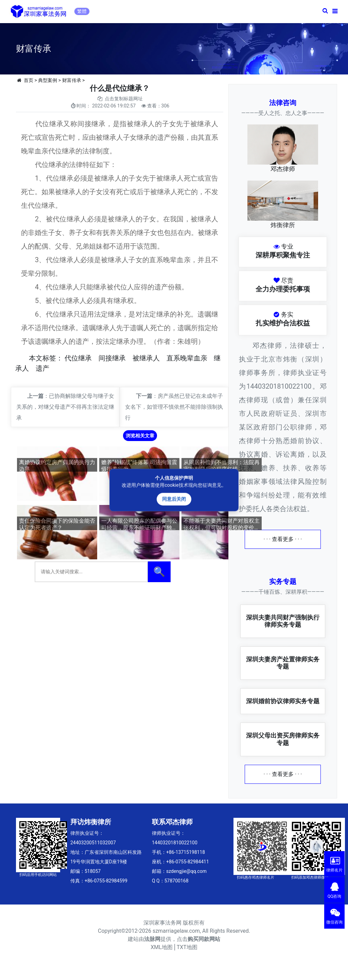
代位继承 (78, 358)
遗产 (42, 368)
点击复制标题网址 (124, 99)
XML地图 (162, 947)
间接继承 (112, 358)
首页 (29, 80)
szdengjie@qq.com (186, 871)
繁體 (82, 11)
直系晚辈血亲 (187, 358)
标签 (49, 358)
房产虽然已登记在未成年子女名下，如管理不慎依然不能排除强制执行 (174, 407)
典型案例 (48, 80)
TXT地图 (187, 947)
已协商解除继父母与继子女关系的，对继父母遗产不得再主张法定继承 (65, 407)
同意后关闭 (174, 499)
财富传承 (72, 80)
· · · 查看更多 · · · (283, 539)
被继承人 (146, 358)
